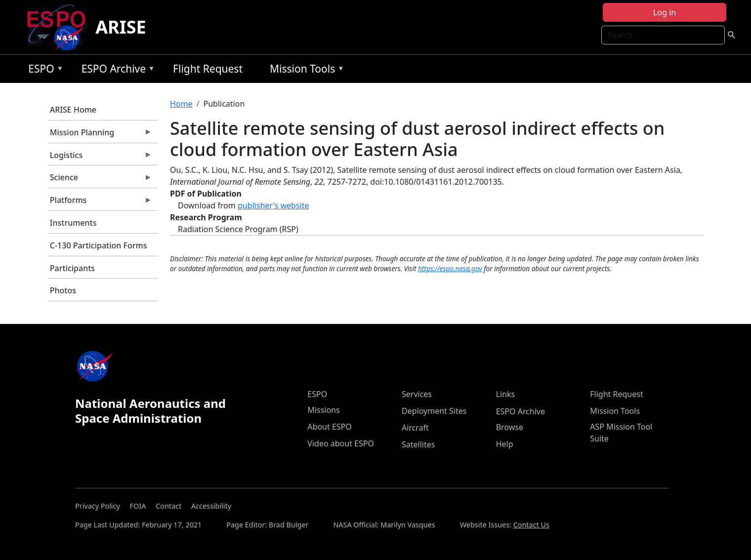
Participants (72, 268)
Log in (665, 12)
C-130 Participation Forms (99, 245)
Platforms (100, 202)
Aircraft (415, 428)
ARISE (121, 27)
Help (505, 444)
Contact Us (531, 525)
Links (506, 394)
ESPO (43, 70)
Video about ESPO (341, 443)
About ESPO (329, 427)
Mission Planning (100, 135)
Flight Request (208, 69)
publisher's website (273, 205)
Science (100, 180)
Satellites (418, 444)
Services (417, 394)
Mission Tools (305, 70)
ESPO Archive (116, 70)
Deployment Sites (434, 411)
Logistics (100, 158)
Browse (510, 427)
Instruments (73, 223)
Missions (323, 410)
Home (181, 104)
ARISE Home (73, 110)
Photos (63, 290)
